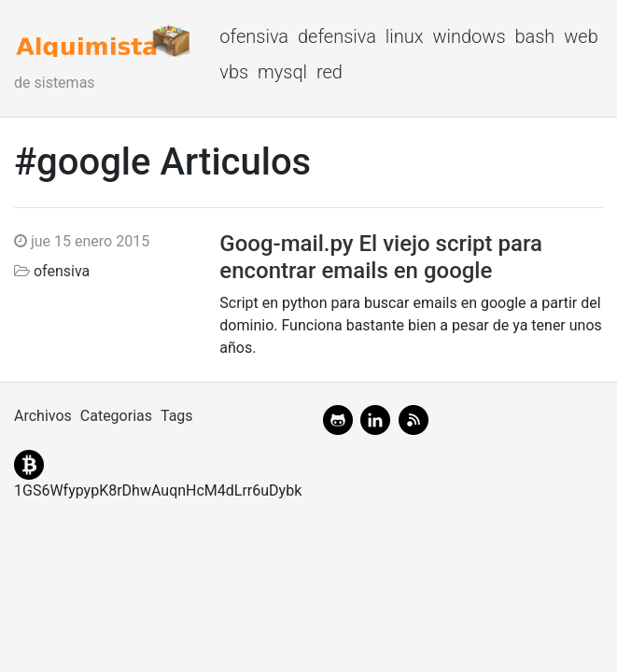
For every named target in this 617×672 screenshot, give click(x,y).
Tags (177, 416)
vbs (234, 72)
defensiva (337, 36)
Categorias (116, 416)
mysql (282, 72)
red (330, 72)
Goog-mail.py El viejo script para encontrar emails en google (381, 257)
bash (534, 36)
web (581, 36)
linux (405, 36)
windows (469, 36)
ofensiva (254, 36)
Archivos (43, 416)
